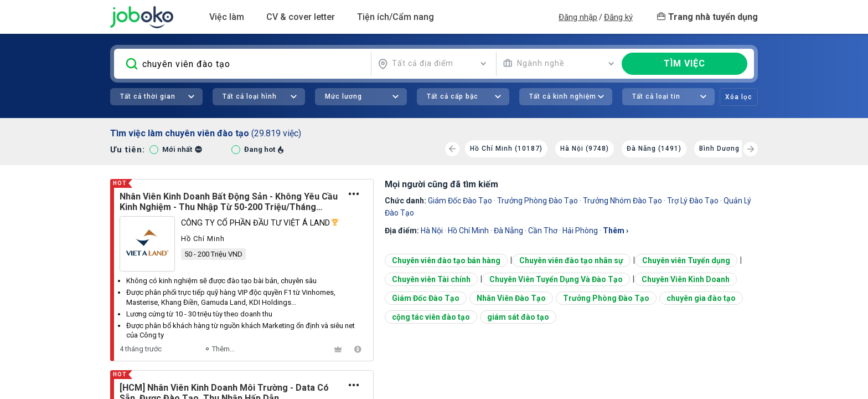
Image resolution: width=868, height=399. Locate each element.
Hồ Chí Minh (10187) (506, 149)
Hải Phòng (580, 231)
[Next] (751, 149)
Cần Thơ (543, 231)
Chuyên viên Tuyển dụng (686, 260)
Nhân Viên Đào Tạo (511, 298)
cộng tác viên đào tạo (431, 317)
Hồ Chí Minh (468, 231)
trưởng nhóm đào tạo (622, 201)
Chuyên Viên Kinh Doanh (686, 279)
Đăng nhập (578, 17)
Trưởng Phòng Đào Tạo (538, 201)
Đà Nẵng (508, 231)
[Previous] (452, 149)
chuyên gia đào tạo (701, 298)
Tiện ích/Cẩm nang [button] (396, 17)
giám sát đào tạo (518, 317)
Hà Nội (432, 231)
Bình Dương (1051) (732, 149)
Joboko (142, 17)
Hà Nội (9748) (585, 149)
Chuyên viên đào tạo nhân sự (571, 260)
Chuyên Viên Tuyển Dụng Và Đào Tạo (556, 279)
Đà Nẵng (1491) (654, 149)
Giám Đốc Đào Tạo (460, 201)
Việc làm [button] (227, 17)
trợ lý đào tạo (693, 201)
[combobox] (432, 64)
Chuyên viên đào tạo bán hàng (446, 260)
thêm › (616, 231)
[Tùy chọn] (354, 194)
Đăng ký (618, 17)
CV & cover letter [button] (301, 17)
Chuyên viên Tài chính (431, 279)
